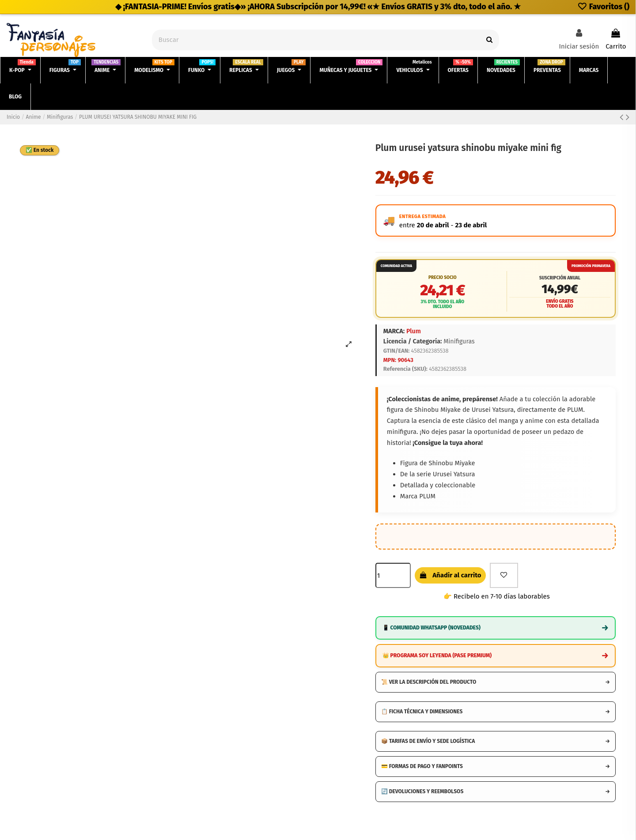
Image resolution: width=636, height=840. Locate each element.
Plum (414, 331)
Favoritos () (603, 7)
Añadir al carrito (450, 575)
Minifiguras (459, 341)
